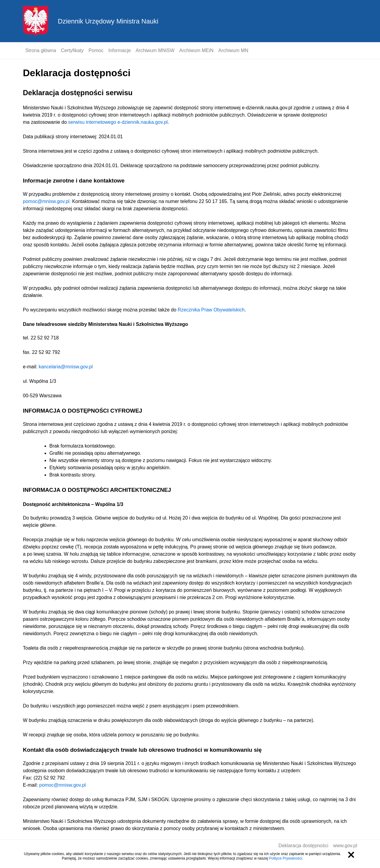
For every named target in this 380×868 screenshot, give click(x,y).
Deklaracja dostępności (303, 846)
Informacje (120, 50)
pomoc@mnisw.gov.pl (62, 785)
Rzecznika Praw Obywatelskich (211, 310)
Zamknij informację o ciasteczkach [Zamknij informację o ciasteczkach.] (351, 855)
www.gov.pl (345, 846)
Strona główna (41, 50)
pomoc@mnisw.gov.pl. (47, 201)
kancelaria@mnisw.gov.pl (66, 367)
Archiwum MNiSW (155, 50)
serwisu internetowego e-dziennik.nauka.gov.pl (118, 122)
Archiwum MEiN (196, 50)
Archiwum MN (233, 50)
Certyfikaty (72, 50)
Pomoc (96, 50)
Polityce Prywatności (285, 858)
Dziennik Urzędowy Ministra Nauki (108, 21)
